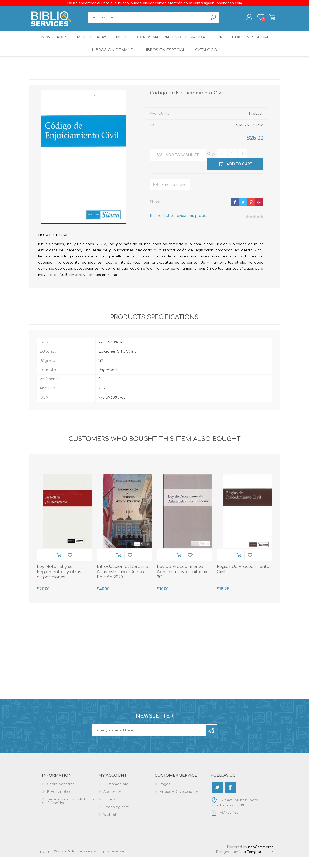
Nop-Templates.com (256, 863)
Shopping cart (268, 19)
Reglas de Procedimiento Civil (243, 580)
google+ (259, 213)
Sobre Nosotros (61, 795)
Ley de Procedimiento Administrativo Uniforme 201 (183, 583)
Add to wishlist (70, 566)
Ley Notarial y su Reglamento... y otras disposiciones (59, 583)
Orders (110, 810)
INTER (122, 42)
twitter (243, 213)
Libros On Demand (111, 59)
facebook (235, 213)
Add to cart (59, 566)
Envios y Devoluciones (179, 802)
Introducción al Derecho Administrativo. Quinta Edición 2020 (122, 583)
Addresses (113, 802)
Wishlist (110, 826)
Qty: (211, 165)
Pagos (165, 795)
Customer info (116, 795)
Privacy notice (59, 802)
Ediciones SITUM (255, 42)
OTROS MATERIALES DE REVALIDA (172, 42)
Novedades (49, 42)
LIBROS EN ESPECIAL (164, 59)
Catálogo (207, 59)
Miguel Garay (89, 42)
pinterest (251, 213)
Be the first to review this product (180, 227)
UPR (221, 42)
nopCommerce (261, 858)
